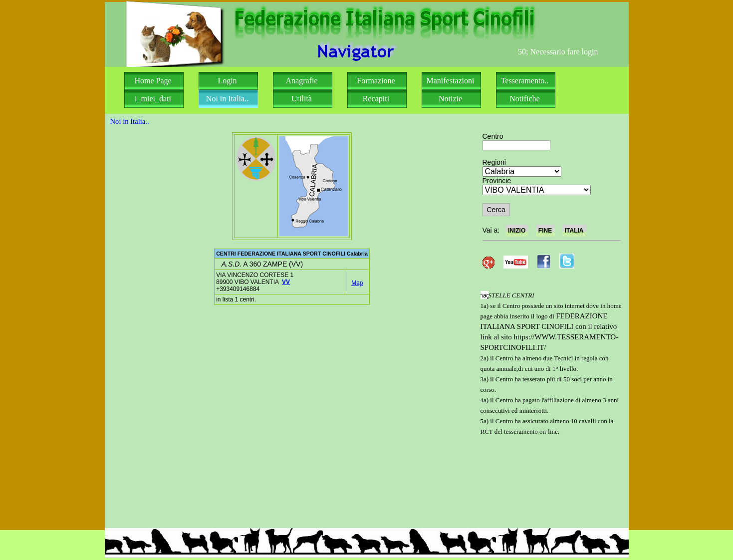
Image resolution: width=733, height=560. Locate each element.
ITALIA (574, 231)
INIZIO (517, 231)
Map (357, 283)
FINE (545, 231)
